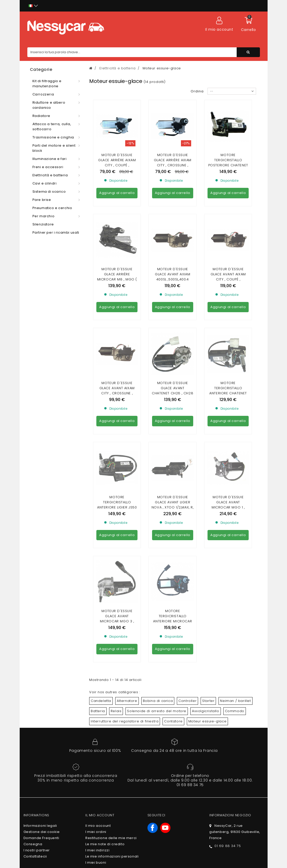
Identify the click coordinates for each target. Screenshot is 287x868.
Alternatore (127, 514)
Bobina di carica (158, 514)
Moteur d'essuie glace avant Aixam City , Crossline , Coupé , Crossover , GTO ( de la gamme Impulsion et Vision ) (117, 303)
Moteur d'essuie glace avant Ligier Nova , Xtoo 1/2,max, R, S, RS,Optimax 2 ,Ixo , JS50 (173, 368)
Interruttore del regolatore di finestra (125, 535)
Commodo (235, 525)
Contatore (173, 535)
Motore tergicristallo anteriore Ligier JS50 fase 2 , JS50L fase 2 (117, 365)
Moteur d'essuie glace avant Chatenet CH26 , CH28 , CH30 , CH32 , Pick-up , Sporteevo (173, 300)
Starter (208, 514)
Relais (116, 525)
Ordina (197, 91)
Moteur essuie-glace (207, 535)
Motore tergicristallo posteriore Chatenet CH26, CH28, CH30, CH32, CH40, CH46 (228, 165)
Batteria (98, 525)
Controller (187, 514)
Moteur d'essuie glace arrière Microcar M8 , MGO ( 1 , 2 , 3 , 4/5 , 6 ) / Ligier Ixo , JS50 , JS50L (117, 233)
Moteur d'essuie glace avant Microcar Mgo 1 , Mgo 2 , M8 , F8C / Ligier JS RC (228, 368)
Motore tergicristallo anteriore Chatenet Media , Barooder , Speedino (228, 300)
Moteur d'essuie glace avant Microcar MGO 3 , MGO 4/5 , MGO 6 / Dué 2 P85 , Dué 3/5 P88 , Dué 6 (117, 437)
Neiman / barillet (235, 514)
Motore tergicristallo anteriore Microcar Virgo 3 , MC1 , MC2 (173, 432)
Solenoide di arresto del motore (157, 525)
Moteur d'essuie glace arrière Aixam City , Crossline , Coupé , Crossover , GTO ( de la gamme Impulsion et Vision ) (173, 168)
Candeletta (101, 514)
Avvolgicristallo (206, 525)
